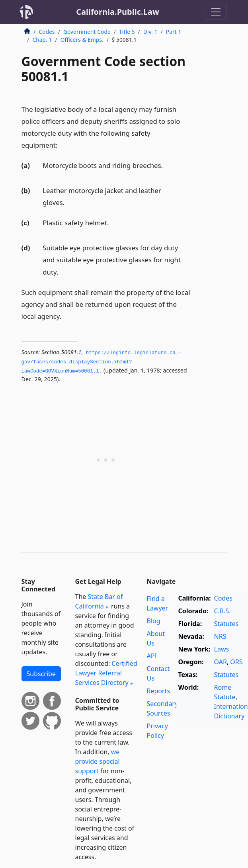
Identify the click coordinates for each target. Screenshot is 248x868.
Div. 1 (150, 32)
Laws (222, 649)
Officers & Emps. (82, 40)
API (152, 656)
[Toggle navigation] (216, 12)
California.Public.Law (118, 12)
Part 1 (174, 32)
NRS (220, 636)
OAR (221, 662)
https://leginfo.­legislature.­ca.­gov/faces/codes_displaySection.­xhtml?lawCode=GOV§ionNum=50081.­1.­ (102, 362)
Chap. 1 (42, 40)
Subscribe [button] (41, 674)
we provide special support (98, 761)
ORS (236, 662)
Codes (47, 32)
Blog (154, 621)
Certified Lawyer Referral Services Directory (106, 673)
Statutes (227, 624)
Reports (159, 691)
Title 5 (127, 32)
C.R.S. (223, 611)
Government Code (87, 32)
